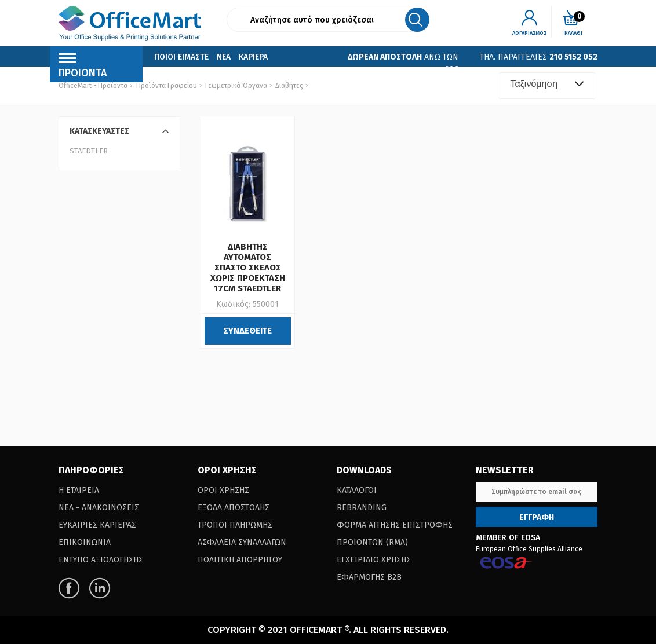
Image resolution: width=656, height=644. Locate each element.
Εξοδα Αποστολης (234, 508)
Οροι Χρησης (223, 490)
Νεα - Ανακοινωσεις (99, 508)
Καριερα (253, 57)
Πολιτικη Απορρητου (240, 560)
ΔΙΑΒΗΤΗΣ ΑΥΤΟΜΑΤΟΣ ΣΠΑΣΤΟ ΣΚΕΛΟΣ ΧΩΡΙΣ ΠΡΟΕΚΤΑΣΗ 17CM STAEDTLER (248, 268)
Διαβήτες (288, 86)
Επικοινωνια (178, 74)
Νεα (224, 57)
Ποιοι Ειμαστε (181, 57)
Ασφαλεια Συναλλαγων (242, 542)
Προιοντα (83, 68)
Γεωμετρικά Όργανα (235, 86)
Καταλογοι (357, 490)
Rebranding (362, 508)
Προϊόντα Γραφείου (167, 86)
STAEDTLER (89, 151)
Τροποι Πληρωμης (235, 525)
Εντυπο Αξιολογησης (101, 560)
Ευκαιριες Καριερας (97, 525)
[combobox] (547, 86)
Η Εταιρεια (79, 490)
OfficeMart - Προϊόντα (93, 86)
